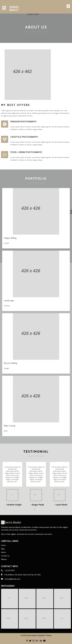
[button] (35, 509)
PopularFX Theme (44, 635)
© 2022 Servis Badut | (29, 635)
